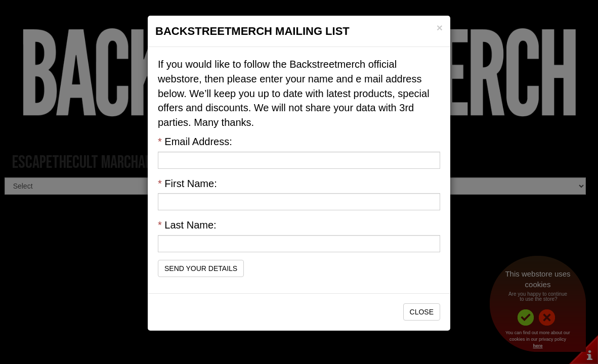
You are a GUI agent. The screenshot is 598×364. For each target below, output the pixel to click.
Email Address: (195, 142)
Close (422, 312)
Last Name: (187, 225)
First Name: (187, 184)
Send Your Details (201, 268)
